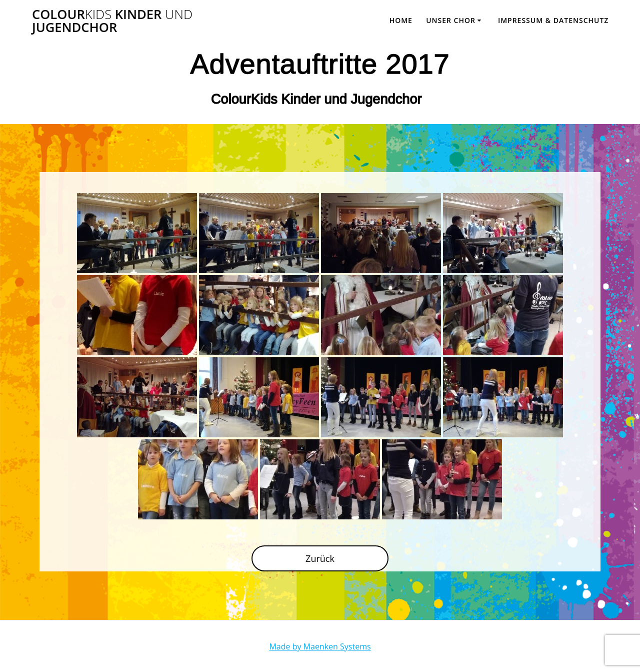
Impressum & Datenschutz (553, 20)
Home (401, 20)
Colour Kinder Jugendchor (112, 21)
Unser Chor (451, 20)
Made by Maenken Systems (320, 646)
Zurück (320, 558)
